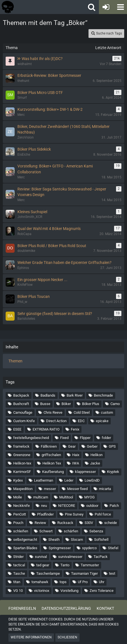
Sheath (54, 540)
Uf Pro (83, 582)
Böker (66, 404)
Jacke (95, 463)
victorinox (42, 591)
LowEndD (92, 480)
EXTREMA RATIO (46, 429)
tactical (19, 565)
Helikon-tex (22, 463)
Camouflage (23, 412)
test (112, 573)
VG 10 (18, 591)
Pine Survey (74, 514)
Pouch (18, 523)
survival (41, 557)
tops (63, 582)
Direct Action (56, 421)
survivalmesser (70, 557)
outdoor (92, 506)
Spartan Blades (25, 548)
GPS (112, 446)
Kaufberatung (53, 472)
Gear (72, 446)
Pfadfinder (45, 514)
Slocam (77, 540)
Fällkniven (49, 446)
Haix (76, 455)
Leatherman (44, 480)
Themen (15, 361)
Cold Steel (82, 412)
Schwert (46, 531)
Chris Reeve (53, 412)
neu (44, 506)
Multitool (66, 497)
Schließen (67, 637)
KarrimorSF (22, 472)
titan (17, 582)
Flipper (85, 438)
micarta (105, 489)
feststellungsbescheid (31, 438)
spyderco (89, 548)
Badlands (48, 395)
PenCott (20, 514)
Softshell (101, 540)
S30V (89, 523)
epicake (102, 421)
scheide (111, 523)
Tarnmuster (90, 565)
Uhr (102, 582)
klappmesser (85, 472)
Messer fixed (77, 489)
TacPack (101, 557)
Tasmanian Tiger (84, 573)
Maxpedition (23, 489)
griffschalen (51, 455)
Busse (45, 404)
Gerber (92, 446)
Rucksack (65, 523)
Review (40, 523)
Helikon (97, 455)
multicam (41, 497)
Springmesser (60, 548)
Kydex (18, 480)
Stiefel (113, 548)
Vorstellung (69, 591)
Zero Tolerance (102, 591)
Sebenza (96, 531)
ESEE (17, 429)
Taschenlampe (48, 573)
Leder (69, 480)
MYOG (89, 497)
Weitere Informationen (31, 637)
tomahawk (40, 582)
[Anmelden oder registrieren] (106, 7)
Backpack (21, 395)
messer (50, 489)
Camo (115, 404)
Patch (114, 506)
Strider (18, 557)
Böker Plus (91, 404)
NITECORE (67, 506)
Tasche (19, 573)
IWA (76, 463)
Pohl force (103, 514)
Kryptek (113, 472)
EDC (81, 421)
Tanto (65, 565)
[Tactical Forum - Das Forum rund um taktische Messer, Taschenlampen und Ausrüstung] (30, 7)
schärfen (71, 531)
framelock (21, 446)
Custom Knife (24, 421)
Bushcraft (21, 404)
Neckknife (21, 506)
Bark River (75, 395)
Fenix (75, 429)
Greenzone (22, 455)
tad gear (43, 565)
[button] (120, 7)
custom (107, 412)
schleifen (21, 531)
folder (106, 438)
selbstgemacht (25, 540)
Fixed (64, 438)
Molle (18, 497)
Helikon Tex (52, 463)
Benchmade (103, 395)
